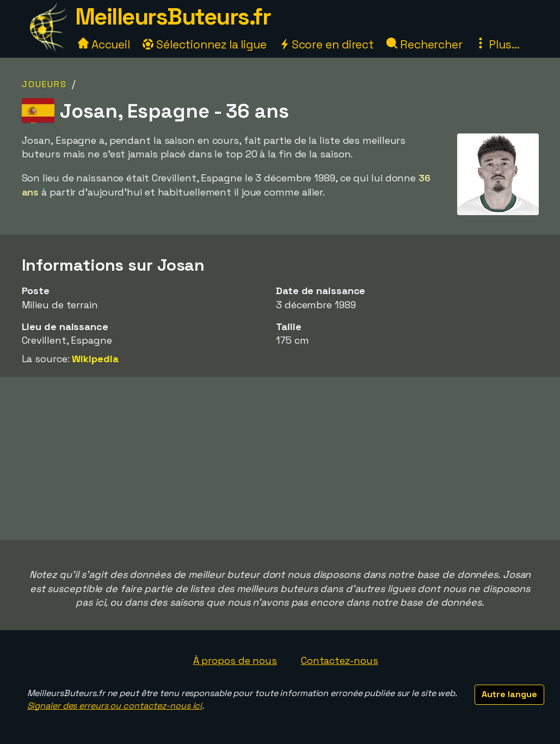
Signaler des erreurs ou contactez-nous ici (115, 706)
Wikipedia (95, 359)
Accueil (104, 44)
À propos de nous (235, 660)
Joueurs (44, 84)
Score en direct (327, 44)
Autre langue (509, 694)
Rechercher (424, 44)
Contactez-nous (340, 660)
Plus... (497, 44)
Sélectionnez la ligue (205, 44)
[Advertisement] (280, 459)
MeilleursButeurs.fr (173, 17)
